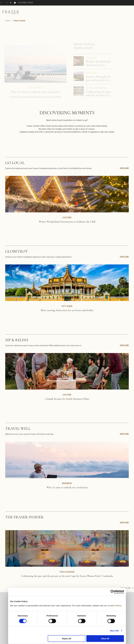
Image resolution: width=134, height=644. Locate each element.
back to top (127, 588)
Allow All (105, 639)
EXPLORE (124, 168)
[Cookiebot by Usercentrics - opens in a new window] (112, 592)
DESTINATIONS (123, 12)
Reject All (67, 639)
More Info (114, 631)
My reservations (26, 3)
